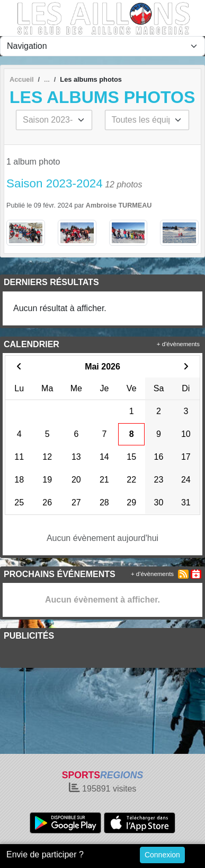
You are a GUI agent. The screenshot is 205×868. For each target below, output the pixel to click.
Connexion (162, 855)
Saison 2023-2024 (55, 183)
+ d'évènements (178, 344)
